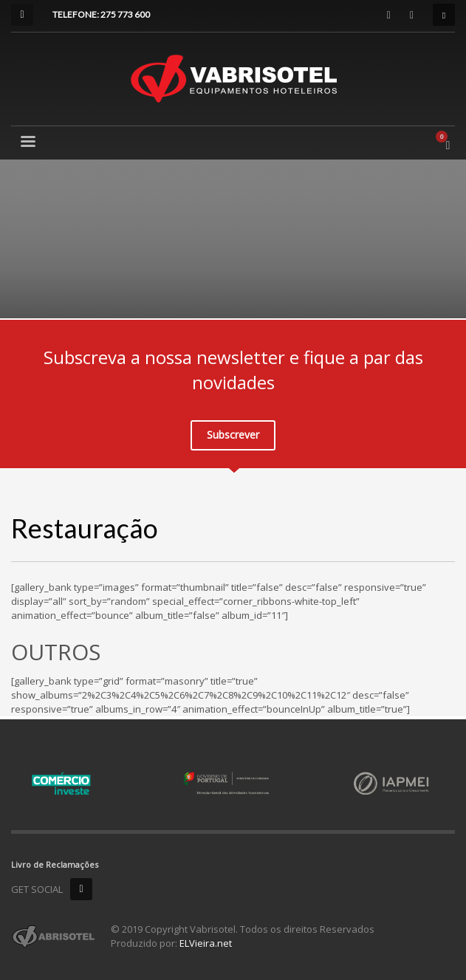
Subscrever (233, 435)
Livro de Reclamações (55, 864)
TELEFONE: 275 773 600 (101, 14)
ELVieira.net (206, 943)
